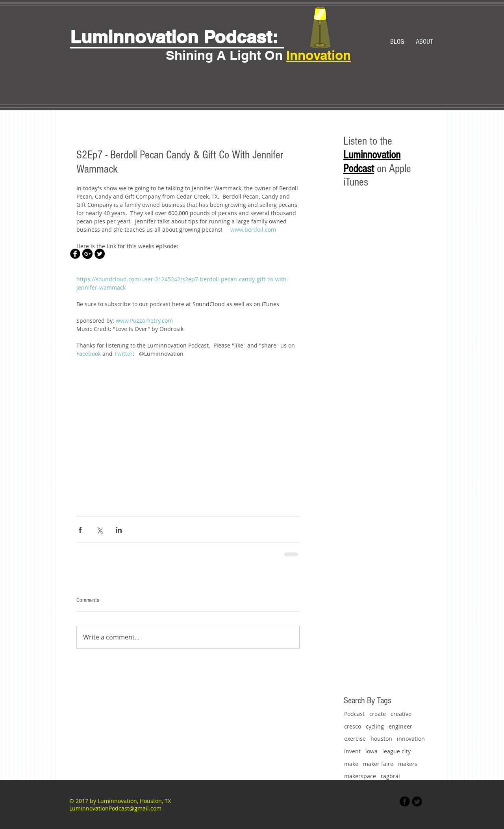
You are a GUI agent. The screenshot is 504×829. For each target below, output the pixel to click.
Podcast (354, 714)
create (378, 714)
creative (401, 714)
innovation (411, 739)
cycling (375, 726)
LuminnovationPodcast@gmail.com (115, 808)
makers (408, 764)
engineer (400, 726)
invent (352, 751)
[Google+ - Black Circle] (87, 254)
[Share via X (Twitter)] (99, 530)
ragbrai (390, 776)
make (351, 764)
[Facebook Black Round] (75, 254)
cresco (353, 726)
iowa (372, 751)
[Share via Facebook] (80, 530)
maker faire (378, 764)
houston (381, 739)
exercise (355, 739)
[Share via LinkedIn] (119, 530)
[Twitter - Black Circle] (100, 254)
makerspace (360, 776)
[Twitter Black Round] (417, 801)
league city (397, 751)
